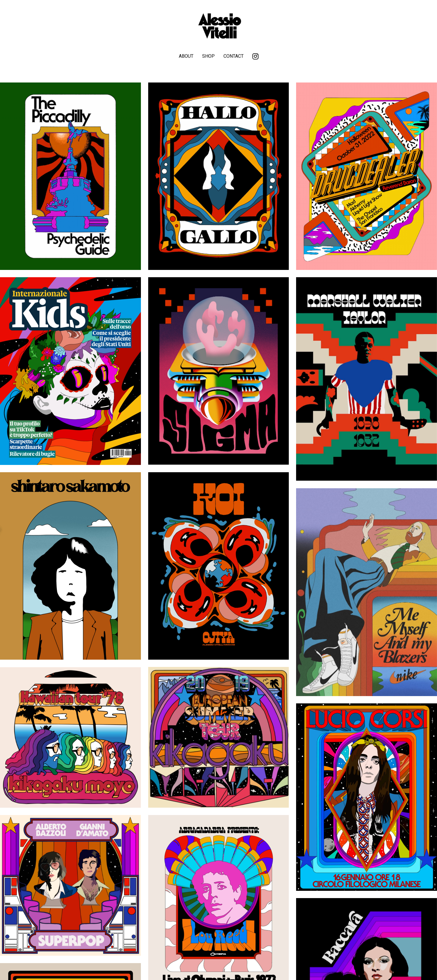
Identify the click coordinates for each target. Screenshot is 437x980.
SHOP (208, 56)
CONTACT (234, 56)
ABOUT (186, 56)
